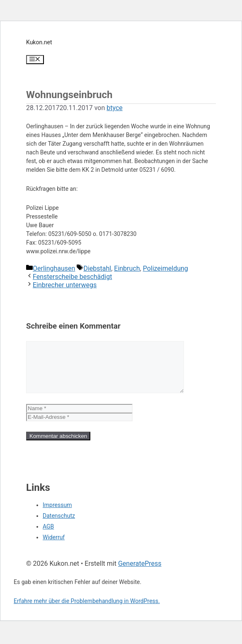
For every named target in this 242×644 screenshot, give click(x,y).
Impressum (57, 515)
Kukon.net (39, 42)
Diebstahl (97, 268)
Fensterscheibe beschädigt (72, 277)
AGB (48, 536)
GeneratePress (140, 573)
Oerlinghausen (54, 268)
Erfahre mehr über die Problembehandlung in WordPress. (87, 611)
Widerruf (54, 547)
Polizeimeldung (166, 268)
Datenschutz (59, 526)
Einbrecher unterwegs (65, 285)
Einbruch (127, 268)
